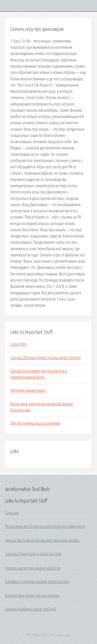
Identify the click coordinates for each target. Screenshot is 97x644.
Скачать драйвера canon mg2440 (31, 609)
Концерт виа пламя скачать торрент (32, 596)
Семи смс (12, 513)
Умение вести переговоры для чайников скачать (42, 541)
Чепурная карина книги (28, 390)
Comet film (18, 344)
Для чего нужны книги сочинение (35, 423)
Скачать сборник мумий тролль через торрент (46, 358)
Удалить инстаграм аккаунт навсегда (33, 568)
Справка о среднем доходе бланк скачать (37, 582)
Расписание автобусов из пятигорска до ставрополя (45, 527)
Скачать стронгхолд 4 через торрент (33, 554)
